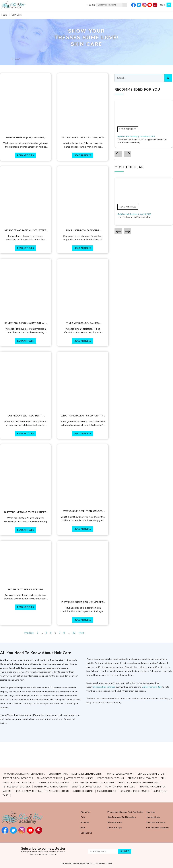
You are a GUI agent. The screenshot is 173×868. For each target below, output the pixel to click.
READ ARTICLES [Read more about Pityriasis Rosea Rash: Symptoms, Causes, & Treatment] (88, 646)
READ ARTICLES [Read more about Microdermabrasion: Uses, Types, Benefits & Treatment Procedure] (27, 257)
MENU (162, 5)
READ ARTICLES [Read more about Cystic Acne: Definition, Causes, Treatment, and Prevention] (88, 550)
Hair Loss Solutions (156, 823)
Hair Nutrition (153, 817)
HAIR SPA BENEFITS (35, 774)
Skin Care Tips (115, 828)
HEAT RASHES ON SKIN (57, 791)
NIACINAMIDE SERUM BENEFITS (87, 774)
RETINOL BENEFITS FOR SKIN (17, 787)
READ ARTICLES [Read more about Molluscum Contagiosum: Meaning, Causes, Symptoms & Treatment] (88, 257)
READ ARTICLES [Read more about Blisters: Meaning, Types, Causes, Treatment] (27, 552)
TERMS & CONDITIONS (83, 864)
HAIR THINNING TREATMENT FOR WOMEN (93, 783)
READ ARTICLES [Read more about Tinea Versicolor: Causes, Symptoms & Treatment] (88, 354)
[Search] (124, 5)
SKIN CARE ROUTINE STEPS (151, 774)
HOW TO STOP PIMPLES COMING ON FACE (138, 783)
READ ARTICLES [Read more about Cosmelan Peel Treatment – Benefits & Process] (27, 451)
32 (78, 658)
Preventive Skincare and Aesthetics (125, 812)
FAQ (83, 828)
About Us (85, 812)
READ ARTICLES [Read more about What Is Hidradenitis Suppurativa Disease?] (88, 451)
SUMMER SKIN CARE (107, 791)
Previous (33, 658)
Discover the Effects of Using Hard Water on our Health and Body (144, 141)
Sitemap (85, 823)
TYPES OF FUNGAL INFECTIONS (18, 778)
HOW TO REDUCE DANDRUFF (120, 774)
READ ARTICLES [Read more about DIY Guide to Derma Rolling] (27, 632)
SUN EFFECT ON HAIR (83, 791)
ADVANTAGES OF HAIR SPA (80, 778)
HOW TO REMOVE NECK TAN (28, 791)
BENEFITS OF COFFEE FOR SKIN (87, 787)
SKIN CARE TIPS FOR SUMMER (135, 791)
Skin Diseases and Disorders (122, 817)
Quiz (83, 817)
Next (85, 658)
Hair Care (151, 812)
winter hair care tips (152, 713)
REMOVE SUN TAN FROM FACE (142, 778)
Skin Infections (115, 823)
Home (4, 15)
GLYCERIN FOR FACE (58, 774)
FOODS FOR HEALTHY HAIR (111, 778)
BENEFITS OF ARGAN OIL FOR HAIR (51, 787)
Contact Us (86, 833)
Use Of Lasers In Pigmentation (142, 217)
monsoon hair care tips (104, 713)
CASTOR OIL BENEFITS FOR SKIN (53, 783)
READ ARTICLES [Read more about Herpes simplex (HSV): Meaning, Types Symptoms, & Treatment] (27, 160)
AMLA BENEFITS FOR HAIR (50, 778)
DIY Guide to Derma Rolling (27, 614)
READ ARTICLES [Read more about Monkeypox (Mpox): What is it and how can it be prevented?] (27, 354)
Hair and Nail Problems (157, 828)
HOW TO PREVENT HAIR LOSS (120, 787)
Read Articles (135, 129)
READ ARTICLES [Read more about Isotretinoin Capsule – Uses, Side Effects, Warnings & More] (88, 160)
